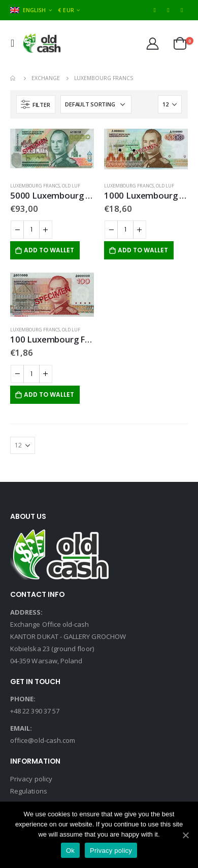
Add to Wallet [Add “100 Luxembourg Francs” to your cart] (49, 394)
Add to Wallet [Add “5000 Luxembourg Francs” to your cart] (49, 250)
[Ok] (185, 835)
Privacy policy (31, 779)
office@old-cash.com (43, 740)
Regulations (29, 791)
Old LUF (71, 186)
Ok (70, 851)
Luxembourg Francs (35, 186)
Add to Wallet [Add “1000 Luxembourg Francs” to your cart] (143, 250)
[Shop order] (96, 104)
